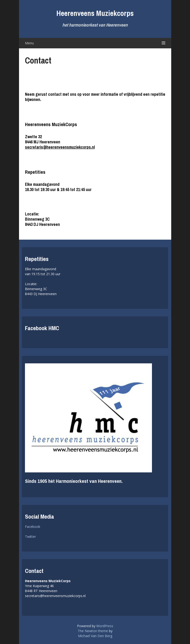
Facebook (33, 527)
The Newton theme (93, 631)
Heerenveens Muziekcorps (95, 13)
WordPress (105, 626)
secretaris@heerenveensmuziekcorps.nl (60, 147)
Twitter (30, 537)
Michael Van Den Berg (95, 636)
